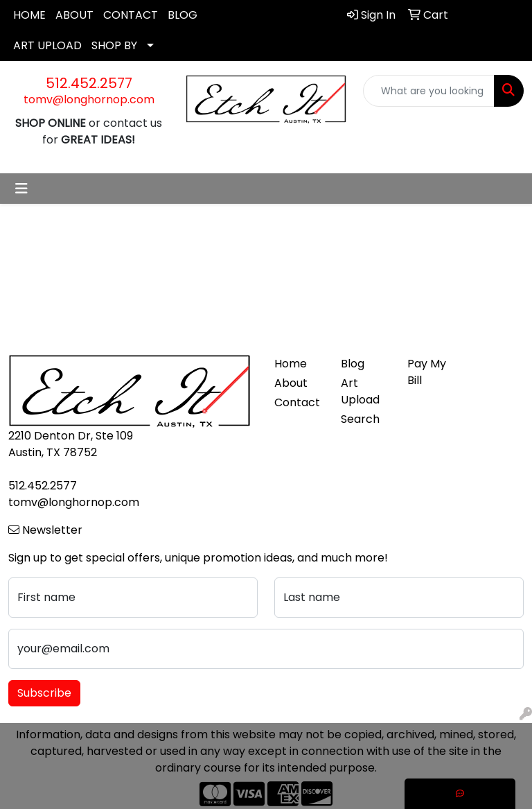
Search (360, 419)
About (291, 383)
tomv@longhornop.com (89, 99)
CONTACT (131, 15)
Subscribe (44, 693)
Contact (297, 402)
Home (291, 364)
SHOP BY (114, 45)
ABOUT (74, 15)
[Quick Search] (429, 91)
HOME (29, 15)
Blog (353, 364)
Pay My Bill (427, 372)
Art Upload (360, 391)
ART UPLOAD (47, 45)
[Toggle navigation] (21, 189)
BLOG (183, 15)
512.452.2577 (89, 83)
